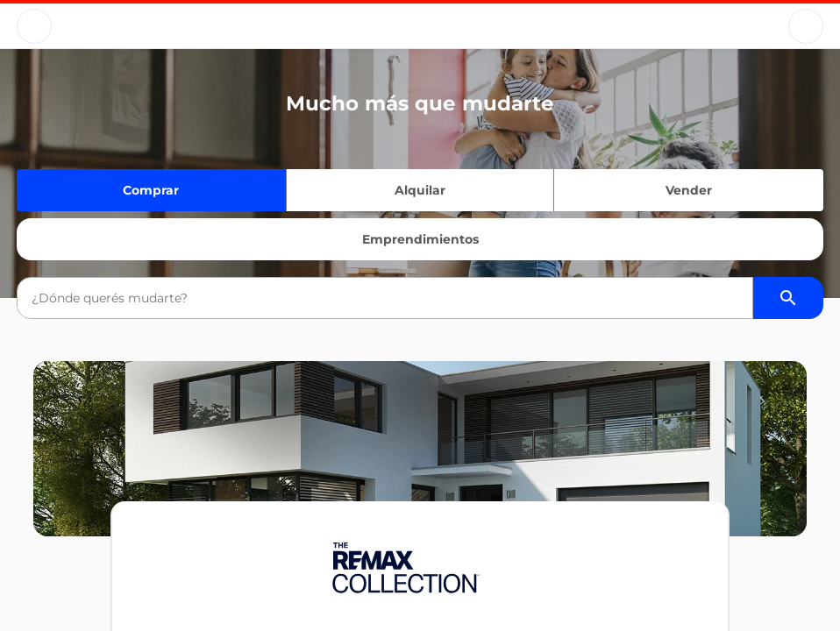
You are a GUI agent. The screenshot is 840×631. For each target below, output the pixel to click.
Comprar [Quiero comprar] (151, 190)
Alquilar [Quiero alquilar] (420, 190)
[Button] (34, 26)
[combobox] (385, 298)
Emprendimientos (420, 239)
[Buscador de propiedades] (788, 298)
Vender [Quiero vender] (689, 190)
